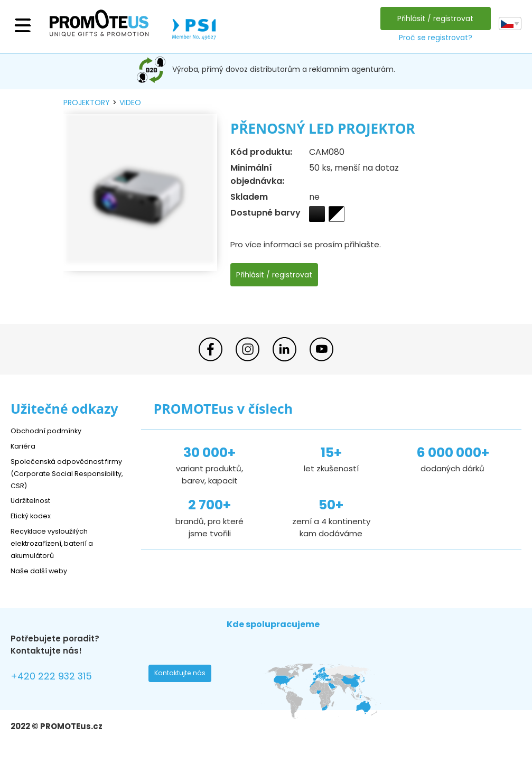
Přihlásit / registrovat (433, 18)
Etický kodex (34, 516)
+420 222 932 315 (58, 678)
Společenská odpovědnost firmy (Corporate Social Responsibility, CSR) (63, 473)
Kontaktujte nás (183, 676)
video (130, 103)
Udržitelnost (34, 501)
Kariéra (24, 446)
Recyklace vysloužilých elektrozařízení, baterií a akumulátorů (58, 543)
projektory (87, 103)
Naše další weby (43, 571)
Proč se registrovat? (432, 38)
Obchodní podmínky (50, 430)
